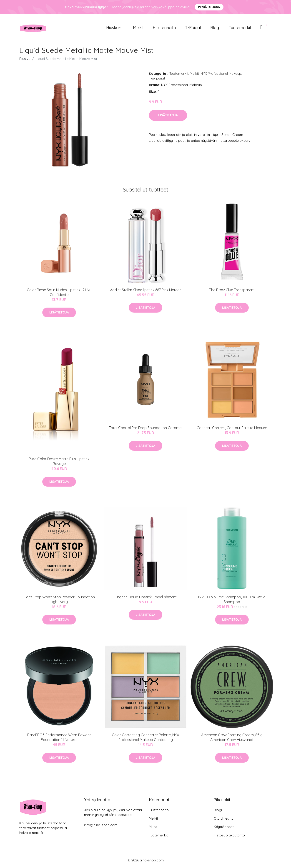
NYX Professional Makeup (221, 73)
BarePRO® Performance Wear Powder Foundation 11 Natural (59, 737)
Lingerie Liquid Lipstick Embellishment (146, 597)
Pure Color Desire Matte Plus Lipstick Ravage (59, 461)
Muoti (153, 827)
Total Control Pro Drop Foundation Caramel (146, 428)
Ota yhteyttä (224, 818)
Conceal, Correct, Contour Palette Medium (232, 428)
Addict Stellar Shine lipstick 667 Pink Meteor (145, 290)
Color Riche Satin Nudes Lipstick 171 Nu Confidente (59, 292)
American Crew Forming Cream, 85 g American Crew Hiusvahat (232, 737)
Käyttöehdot (224, 827)
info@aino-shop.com (101, 825)
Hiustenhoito (164, 28)
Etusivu (25, 59)
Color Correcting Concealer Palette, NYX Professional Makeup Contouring (145, 737)
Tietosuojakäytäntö (229, 835)
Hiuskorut (115, 28)
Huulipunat (157, 78)
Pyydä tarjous (209, 7)
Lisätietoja (168, 115)
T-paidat (193, 28)
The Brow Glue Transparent (232, 290)
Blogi (215, 28)
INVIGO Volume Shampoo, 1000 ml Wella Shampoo (232, 599)
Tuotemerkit (240, 28)
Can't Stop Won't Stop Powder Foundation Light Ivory (59, 599)
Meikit (138, 28)
